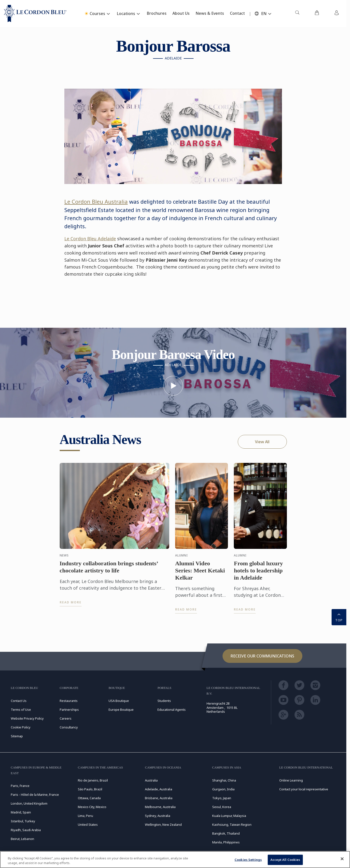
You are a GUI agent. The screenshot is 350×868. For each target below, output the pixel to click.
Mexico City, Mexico (92, 807)
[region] (175, 860)
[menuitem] (297, 14)
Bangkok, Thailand (226, 833)
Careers (66, 718)
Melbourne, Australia (160, 807)
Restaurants (69, 701)
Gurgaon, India (223, 789)
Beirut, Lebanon (22, 839)
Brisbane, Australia (159, 798)
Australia (151, 780)
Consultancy (69, 727)
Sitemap (17, 736)
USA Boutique (119, 701)
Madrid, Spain (21, 812)
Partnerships (69, 710)
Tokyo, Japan (222, 798)
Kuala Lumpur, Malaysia (229, 816)
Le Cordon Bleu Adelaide (90, 239)
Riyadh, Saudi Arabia (26, 830)
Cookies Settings (248, 860)
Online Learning (291, 780)
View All (262, 442)
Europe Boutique (121, 710)
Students (164, 701)
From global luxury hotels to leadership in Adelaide (258, 575)
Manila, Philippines (226, 842)
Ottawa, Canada (89, 798)
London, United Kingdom (29, 803)
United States (88, 825)
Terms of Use (21, 710)
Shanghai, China (224, 780)
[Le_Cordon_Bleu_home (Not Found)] (35, 14)
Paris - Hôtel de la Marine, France (35, 795)
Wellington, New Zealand (163, 825)
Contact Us (19, 701)
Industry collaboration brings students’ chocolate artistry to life (109, 572)
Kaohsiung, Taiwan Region (232, 825)
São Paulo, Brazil (90, 789)
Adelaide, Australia (159, 789)
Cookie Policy (21, 727)
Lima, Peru (85, 816)
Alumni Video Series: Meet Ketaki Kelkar (200, 575)
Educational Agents (172, 710)
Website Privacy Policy (27, 718)
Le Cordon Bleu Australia (96, 201)
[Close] (342, 859)
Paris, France (20, 786)
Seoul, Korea (222, 807)
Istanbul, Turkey (23, 821)
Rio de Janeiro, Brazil (93, 780)
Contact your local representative (304, 789)
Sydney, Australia (158, 816)
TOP (339, 617)
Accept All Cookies (285, 860)
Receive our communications (262, 656)
